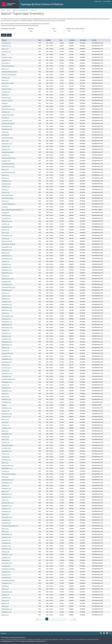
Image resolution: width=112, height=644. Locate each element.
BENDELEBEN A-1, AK (7, 609)
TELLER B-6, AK (5, 276)
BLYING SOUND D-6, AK (7, 353)
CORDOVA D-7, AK (6, 333)
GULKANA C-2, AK (6, 161)
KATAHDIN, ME (5, 135)
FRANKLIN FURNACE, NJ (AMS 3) (9, 72)
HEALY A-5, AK (5, 615)
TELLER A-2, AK (5, 600)
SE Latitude (72, 40)
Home (3, 10)
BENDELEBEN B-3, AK (7, 307)
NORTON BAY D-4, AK (7, 327)
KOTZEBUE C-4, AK (6, 428)
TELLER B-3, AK (5, 224)
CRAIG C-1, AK (5, 529)
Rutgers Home (98, 1)
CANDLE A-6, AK (6, 253)
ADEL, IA (4, 54)
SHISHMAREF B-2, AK (7, 342)
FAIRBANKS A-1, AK (6, 46)
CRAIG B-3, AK (5, 86)
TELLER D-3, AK (5, 442)
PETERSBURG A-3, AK (7, 120)
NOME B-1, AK (5, 431)
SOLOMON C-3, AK (6, 546)
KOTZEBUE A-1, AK (6, 267)
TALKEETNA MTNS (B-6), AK (8, 204)
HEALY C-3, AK (5, 49)
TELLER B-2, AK (5, 212)
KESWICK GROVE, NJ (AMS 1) (9, 474)
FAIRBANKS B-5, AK (6, 488)
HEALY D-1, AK (5, 69)
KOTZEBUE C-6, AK (6, 460)
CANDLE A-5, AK (6, 230)
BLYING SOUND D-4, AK (7, 316)
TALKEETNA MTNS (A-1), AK (8, 158)
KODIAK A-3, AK (6, 77)
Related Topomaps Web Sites (21, 10)
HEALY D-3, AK (5, 419)
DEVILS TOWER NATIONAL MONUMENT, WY (12, 210)
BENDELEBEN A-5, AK (7, 227)
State (54, 29)
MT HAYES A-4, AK (6, 43)
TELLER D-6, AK (5, 486)
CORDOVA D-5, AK (6, 296)
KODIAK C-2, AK (6, 155)
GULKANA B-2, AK (6, 106)
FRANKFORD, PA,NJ (6, 336)
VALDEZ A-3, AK (5, 603)
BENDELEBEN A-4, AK (7, 221)
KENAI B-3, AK (5, 422)
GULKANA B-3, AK (6, 520)
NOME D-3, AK (5, 514)
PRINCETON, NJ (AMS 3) (7, 198)
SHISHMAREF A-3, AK (7, 284)
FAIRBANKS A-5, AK (6, 399)
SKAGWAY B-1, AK (6, 60)
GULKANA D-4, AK (6, 572)
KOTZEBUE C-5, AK (6, 448)
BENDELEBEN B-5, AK (7, 345)
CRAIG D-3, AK (5, 178)
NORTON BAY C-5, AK (7, 258)
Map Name (4, 40)
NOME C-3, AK (5, 477)
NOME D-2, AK (5, 500)
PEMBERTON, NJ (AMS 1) (8, 445)
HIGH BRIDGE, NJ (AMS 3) (8, 152)
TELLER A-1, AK (5, 595)
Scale (61, 40)
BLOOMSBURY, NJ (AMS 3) (8, 164)
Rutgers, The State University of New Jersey (15, 637)
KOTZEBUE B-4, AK (6, 376)
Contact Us (34, 10)
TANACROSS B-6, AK (7, 144)
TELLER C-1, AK (5, 293)
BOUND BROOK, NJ (6, 256)
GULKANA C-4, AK (6, 508)
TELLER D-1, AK (5, 411)
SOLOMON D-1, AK (6, 583)
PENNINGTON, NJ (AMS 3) (8, 115)
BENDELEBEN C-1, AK (7, 382)
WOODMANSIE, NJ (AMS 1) (8, 580)
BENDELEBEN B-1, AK (7, 273)
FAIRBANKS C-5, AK (6, 549)
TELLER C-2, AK (5, 313)
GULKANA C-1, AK (6, 149)
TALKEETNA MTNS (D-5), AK (9, 379)
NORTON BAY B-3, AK (7, 592)
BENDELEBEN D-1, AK (7, 468)
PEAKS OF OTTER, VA (7, 241)
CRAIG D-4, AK (5, 189)
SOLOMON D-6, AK (6, 218)
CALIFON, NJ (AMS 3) (7, 89)
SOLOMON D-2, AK (6, 598)
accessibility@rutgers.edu (7, 641)
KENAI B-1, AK (5, 394)
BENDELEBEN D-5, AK (7, 517)
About (9, 10)
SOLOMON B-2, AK (6, 497)
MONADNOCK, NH (6, 184)
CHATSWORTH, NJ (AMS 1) (8, 569)
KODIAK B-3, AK (6, 112)
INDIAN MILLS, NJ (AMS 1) (8, 279)
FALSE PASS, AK (5, 118)
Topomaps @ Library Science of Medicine (42, 4)
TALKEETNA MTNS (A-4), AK (8, 172)
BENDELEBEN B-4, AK (7, 325)
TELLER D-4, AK (5, 457)
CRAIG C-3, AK (5, 141)
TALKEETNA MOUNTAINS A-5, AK (10, 526)
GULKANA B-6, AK (6, 543)
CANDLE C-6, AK (5, 454)
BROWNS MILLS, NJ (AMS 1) (8, 244)
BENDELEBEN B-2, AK (7, 290)
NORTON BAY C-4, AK (7, 235)
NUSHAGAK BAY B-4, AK (8, 480)
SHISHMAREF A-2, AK (7, 270)
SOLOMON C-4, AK (6, 557)
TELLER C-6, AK (5, 385)
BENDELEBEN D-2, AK (7, 483)
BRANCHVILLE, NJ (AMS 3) (8, 66)
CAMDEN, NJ (5, 103)
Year (40, 40)
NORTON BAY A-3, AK (7, 554)
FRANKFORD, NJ (6, 299)
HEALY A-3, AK (5, 589)
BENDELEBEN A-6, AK (7, 250)
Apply (4, 35)
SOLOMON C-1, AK (6, 537)
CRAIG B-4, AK (5, 95)
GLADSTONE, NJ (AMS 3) (8, 195)
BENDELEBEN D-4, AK (7, 506)
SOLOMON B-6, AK (6, 523)
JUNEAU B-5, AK (6, 552)
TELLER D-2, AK (5, 425)
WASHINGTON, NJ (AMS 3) (8, 123)
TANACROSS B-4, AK (7, 126)
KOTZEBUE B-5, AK (6, 388)
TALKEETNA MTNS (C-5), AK (8, 287)
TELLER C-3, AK (5, 330)
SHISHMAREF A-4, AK (7, 304)
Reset (9, 35)
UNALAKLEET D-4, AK (7, 373)
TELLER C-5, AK (5, 370)
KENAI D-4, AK (5, 606)
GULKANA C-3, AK (6, 566)
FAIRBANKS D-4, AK (6, 181)
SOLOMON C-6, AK (6, 577)
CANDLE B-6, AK (6, 365)
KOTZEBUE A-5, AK (6, 339)
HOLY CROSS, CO (6, 63)
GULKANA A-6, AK (6, 92)
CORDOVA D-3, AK (6, 264)
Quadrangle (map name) (8, 29)
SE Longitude (83, 40)
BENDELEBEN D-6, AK (7, 534)
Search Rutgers (107, 1)
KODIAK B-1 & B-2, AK (7, 100)
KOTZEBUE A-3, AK (6, 302)
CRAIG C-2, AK (5, 132)
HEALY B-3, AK (5, 233)
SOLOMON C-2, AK (6, 540)
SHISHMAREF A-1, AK (7, 247)
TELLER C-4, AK (5, 350)
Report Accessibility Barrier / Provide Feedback (33, 641)
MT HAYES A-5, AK (6, 52)
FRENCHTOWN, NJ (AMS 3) (8, 166)
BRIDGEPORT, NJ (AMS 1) (8, 83)
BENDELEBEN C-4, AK (7, 414)
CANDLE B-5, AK (6, 348)
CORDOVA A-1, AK (6, 417)
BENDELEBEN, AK (6, 560)
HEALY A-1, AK (5, 169)
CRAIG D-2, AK (5, 175)
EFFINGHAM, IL (5, 586)
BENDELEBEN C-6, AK (7, 451)
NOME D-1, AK (5, 491)
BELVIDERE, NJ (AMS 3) (7, 57)
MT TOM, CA (5, 207)
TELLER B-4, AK (5, 238)
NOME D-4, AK (5, 531)
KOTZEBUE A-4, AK (6, 319)
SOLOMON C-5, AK (6, 575)
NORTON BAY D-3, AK (7, 310)
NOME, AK (4, 405)
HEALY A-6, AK (5, 201)
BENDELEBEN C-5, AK (7, 434)
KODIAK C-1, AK (6, 146)
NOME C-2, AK (5, 462)
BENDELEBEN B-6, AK (7, 362)
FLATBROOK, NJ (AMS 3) (8, 138)
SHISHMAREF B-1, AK (7, 322)
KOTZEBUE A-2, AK (6, 281)
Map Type (31, 29)
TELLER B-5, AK (5, 261)
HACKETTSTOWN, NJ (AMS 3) (9, 75)
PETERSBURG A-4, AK (7, 129)
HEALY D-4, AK (5, 439)
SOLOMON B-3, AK (6, 511)
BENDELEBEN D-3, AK (7, 494)
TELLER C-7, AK (5, 396)
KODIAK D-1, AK (6, 187)
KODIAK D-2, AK (6, 192)
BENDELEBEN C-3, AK (7, 408)
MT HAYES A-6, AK (6, 368)
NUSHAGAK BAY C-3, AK (8, 503)
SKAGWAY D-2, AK (6, 98)
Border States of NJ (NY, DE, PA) (75, 29)
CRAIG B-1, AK (5, 80)
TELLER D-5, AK (5, 471)
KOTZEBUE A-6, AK (6, 356)
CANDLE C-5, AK (5, 437)
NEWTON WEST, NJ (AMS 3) (8, 109)
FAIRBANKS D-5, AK (6, 612)
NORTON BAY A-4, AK (7, 563)
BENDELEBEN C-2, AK (7, 391)
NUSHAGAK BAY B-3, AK (8, 465)
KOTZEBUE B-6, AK (6, 402)
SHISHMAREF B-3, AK (7, 359)
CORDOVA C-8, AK (6, 215)
